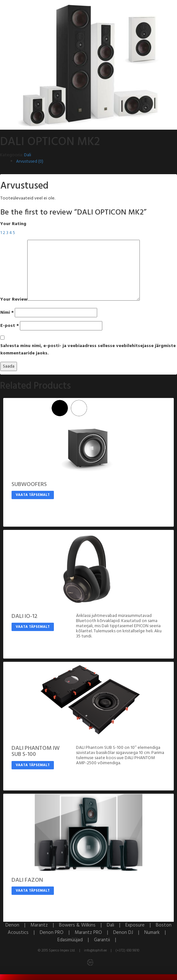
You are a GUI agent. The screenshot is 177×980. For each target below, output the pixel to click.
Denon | (18, 925)
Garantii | (107, 940)
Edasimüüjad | (76, 940)
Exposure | (141, 925)
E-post (10, 326)
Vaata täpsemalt (33, 495)
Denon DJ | (129, 933)
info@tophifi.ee (95, 951)
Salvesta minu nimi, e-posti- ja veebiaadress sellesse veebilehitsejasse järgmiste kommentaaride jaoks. (88, 350)
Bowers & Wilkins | (83, 925)
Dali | (116, 925)
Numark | (157, 933)
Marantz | (45, 925)
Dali (28, 155)
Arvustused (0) (30, 162)
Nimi (7, 313)
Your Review (14, 300)
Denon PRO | (57, 933)
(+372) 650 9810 (127, 951)
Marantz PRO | (94, 933)
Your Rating (13, 224)
